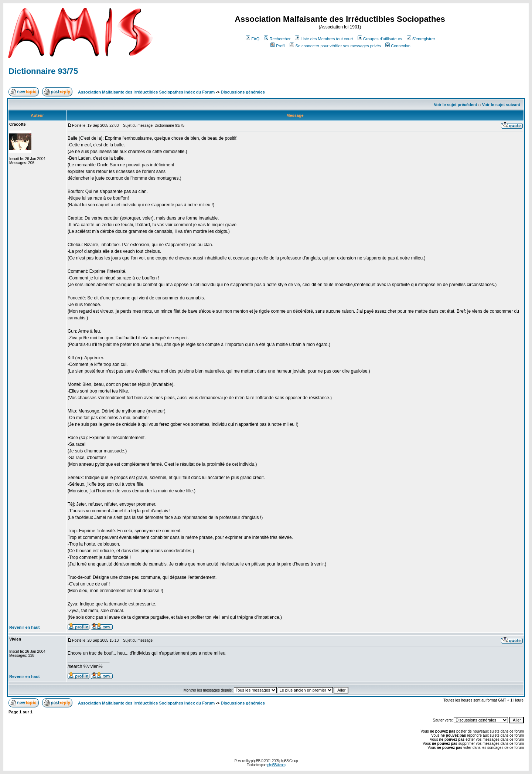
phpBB (255, 761)
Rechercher (277, 39)
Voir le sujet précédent (455, 105)
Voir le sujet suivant (501, 105)
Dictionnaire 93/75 (43, 71)
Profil (278, 46)
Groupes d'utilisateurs (380, 39)
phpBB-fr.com (276, 765)
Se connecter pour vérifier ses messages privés (335, 46)
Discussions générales (243, 92)
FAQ (253, 39)
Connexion (398, 46)
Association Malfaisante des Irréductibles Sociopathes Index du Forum (146, 92)
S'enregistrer (421, 39)
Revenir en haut (25, 627)
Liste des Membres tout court (324, 39)
